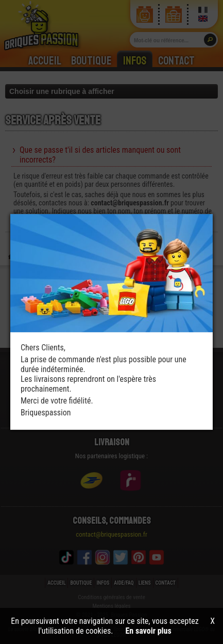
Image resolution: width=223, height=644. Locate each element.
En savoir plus (149, 631)
